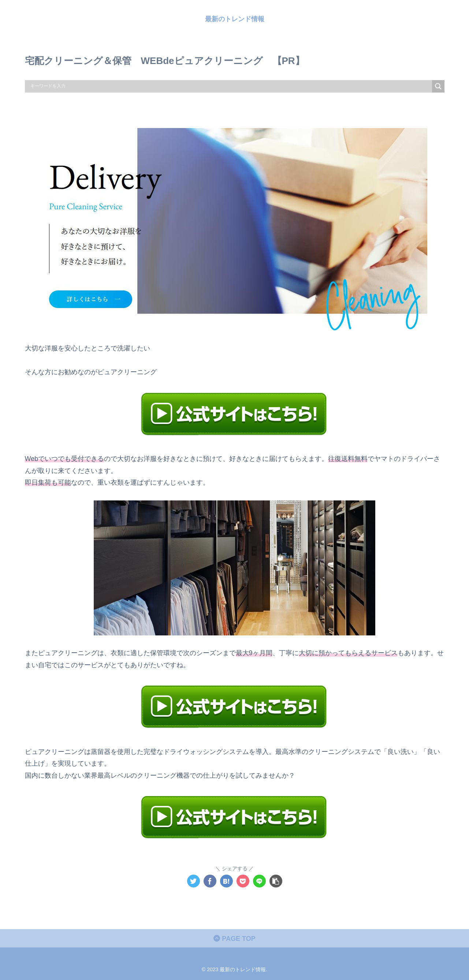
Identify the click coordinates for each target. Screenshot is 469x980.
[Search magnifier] (438, 86)
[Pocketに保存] (243, 881)
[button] (276, 881)
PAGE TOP (234, 939)
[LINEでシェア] (259, 881)
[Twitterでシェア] (193, 881)
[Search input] (230, 86)
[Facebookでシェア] (210, 881)
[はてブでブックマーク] (226, 881)
